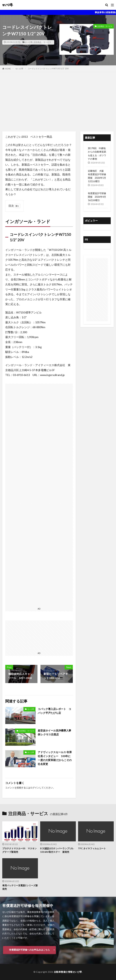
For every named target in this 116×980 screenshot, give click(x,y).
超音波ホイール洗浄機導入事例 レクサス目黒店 (54, 732)
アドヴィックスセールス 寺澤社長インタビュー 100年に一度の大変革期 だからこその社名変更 (55, 758)
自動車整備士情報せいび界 (68, 972)
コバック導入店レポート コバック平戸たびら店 (54, 711)
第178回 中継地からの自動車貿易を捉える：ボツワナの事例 (97, 153)
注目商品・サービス (42, 42)
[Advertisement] (58, 103)
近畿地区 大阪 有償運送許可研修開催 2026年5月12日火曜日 (97, 176)
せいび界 (29, 42)
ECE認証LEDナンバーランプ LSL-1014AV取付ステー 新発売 (57, 850)
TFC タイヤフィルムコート (92, 848)
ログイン (35, 788)
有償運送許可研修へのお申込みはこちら (29, 950)
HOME (8, 69)
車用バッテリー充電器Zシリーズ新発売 (20, 887)
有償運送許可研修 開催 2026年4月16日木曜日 (97, 197)
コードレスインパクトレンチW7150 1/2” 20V (48, 69)
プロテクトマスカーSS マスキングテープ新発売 (19, 850)
